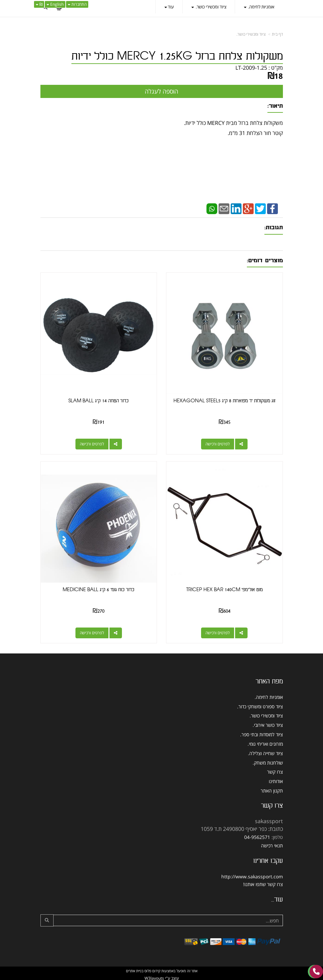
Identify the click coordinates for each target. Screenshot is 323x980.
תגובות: (274, 227)
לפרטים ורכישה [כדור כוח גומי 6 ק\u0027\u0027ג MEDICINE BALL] (92, 632)
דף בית (277, 34)
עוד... (277, 899)
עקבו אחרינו (268, 860)
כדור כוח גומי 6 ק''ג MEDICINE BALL (99, 589)
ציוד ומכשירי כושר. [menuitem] (209, 7)
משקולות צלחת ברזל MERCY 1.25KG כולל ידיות (177, 56)
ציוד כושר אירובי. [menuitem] (268, 724)
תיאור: (275, 106)
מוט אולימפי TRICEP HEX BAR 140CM (225, 589)
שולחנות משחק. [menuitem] (268, 762)
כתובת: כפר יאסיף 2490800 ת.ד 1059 (242, 828)
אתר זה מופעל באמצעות (162, 970)
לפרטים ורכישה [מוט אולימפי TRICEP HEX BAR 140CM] (218, 632)
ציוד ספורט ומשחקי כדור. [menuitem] (260, 705)
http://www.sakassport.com (252, 875)
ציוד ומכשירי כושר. (251, 34)
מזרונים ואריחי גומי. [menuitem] (265, 743)
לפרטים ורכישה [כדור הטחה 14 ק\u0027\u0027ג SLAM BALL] (92, 444)
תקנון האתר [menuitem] (272, 790)
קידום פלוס (152, 970)
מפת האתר (269, 680)
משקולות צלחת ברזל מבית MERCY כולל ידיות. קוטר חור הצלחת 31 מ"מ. (162, 140)
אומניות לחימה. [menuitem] (259, 7)
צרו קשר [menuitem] (275, 771)
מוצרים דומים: (265, 260)
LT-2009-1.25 (251, 68)
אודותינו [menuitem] (276, 781)
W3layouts (154, 977)
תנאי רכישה (272, 844)
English (55, 4)
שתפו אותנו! (254, 883)
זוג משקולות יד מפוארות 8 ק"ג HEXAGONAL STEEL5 (225, 400)
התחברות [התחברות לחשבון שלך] (77, 4)
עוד (169, 7)
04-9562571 (257, 836)
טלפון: (277, 836)
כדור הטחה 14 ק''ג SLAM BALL (99, 400)
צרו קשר (272, 805)
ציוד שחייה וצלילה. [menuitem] (265, 752)
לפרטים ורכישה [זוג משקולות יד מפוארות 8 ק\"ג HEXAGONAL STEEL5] (218, 444)
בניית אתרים (135, 970)
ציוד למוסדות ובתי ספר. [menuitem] (262, 733)
